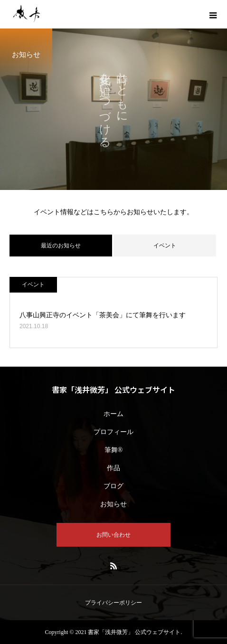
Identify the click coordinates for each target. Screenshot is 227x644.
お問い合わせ (113, 535)
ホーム (113, 414)
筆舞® (114, 450)
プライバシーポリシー (113, 603)
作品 (113, 468)
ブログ (113, 486)
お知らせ (113, 504)
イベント (165, 246)
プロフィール (113, 432)
